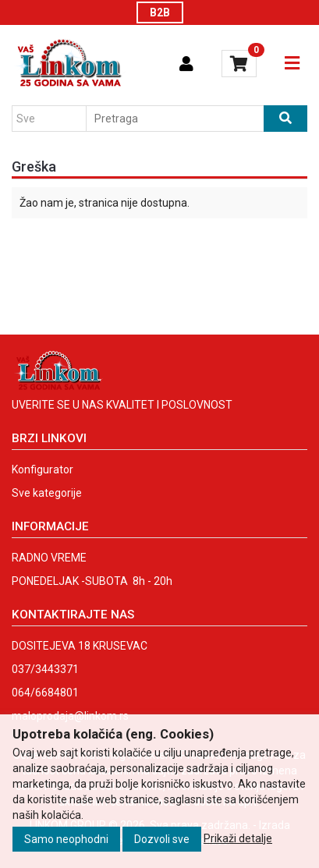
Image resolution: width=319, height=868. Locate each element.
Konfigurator (43, 469)
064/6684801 (45, 693)
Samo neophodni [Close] (66, 839)
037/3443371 (45, 669)
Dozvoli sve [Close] (162, 839)
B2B (160, 12)
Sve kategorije (47, 493)
